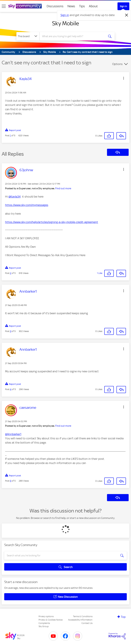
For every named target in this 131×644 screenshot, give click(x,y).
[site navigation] (4, 6)
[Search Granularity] (28, 36)
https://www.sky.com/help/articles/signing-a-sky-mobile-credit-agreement (52, 222)
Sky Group (44, 626)
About (93, 6)
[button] (124, 78)
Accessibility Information (80, 620)
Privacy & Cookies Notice (51, 620)
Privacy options (46, 616)
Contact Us (87, 623)
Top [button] (123, 617)
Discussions (55, 6)
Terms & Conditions (83, 616)
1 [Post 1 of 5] (10, 136)
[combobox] (73, 36)
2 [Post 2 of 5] (11, 273)
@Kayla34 (15, 197)
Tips (82, 6)
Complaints (44, 623)
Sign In (123, 6)
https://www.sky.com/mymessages (27, 205)
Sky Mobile (65, 23)
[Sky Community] (25, 6)
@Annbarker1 (13, 434)
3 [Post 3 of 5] (11, 331)
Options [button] (117, 64)
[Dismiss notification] (127, 15)
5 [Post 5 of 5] (11, 481)
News (71, 6)
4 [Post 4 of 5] (11, 389)
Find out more (63, 188)
